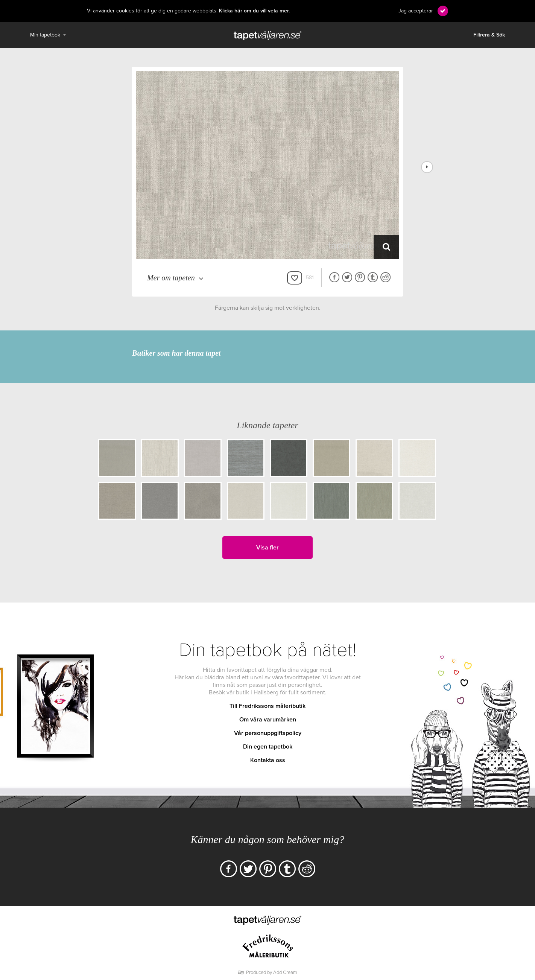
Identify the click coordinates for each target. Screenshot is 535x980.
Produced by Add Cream (272, 972)
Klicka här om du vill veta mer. (254, 11)
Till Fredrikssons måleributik (267, 706)
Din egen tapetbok (268, 747)
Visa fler (267, 548)
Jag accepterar (416, 11)
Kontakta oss (268, 760)
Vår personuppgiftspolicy (268, 733)
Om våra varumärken (268, 720)
